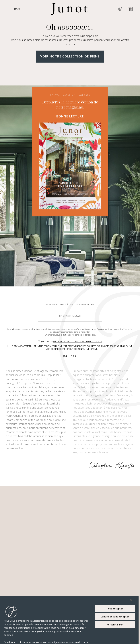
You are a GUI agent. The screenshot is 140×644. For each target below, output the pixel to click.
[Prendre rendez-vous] (130, 9)
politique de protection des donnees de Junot (78, 341)
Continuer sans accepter (115, 617)
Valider (70, 356)
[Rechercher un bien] (120, 9)
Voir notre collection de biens (70, 56)
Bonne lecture (70, 116)
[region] (69, 620)
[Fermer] (131, 600)
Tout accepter (115, 609)
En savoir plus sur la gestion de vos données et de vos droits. (70, 335)
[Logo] (69, 9)
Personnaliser (115, 625)
